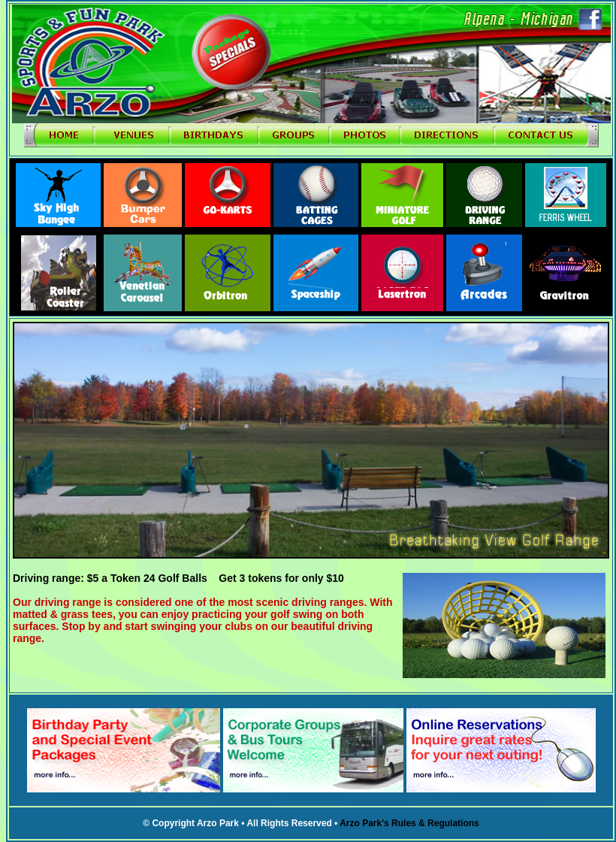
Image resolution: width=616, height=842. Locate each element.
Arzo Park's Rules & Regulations (409, 823)
